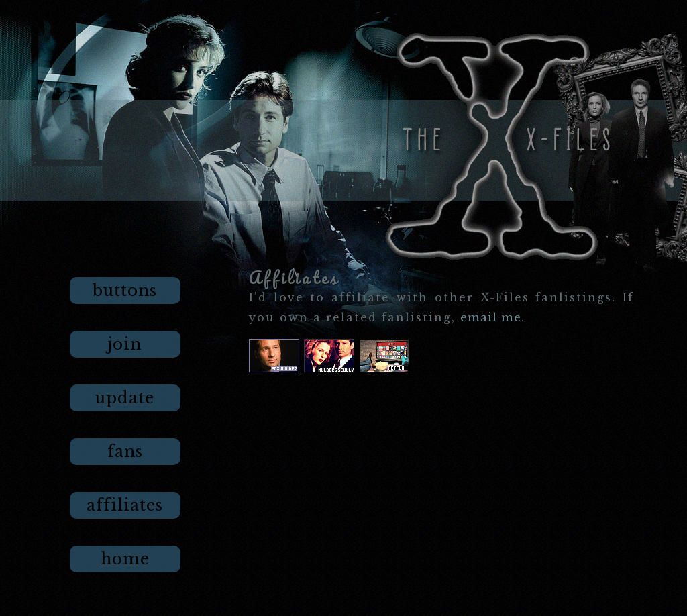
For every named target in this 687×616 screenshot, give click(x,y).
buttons (125, 291)
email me (491, 318)
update (125, 398)
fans (125, 452)
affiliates (125, 505)
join (125, 344)
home (125, 559)
